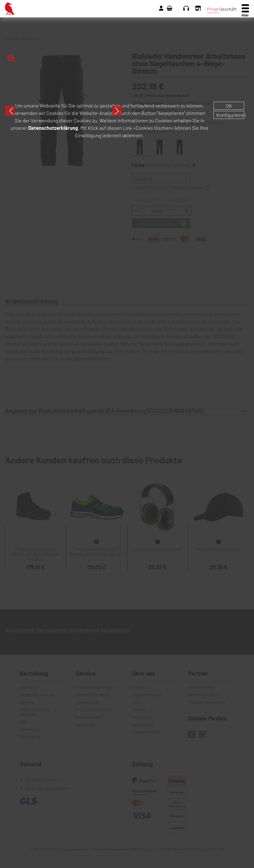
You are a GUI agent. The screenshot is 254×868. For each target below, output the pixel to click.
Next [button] (117, 111)
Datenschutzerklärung (53, 128)
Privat (213, 9)
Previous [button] (10, 111)
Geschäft (228, 9)
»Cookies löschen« (153, 128)
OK (229, 106)
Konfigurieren (230, 115)
